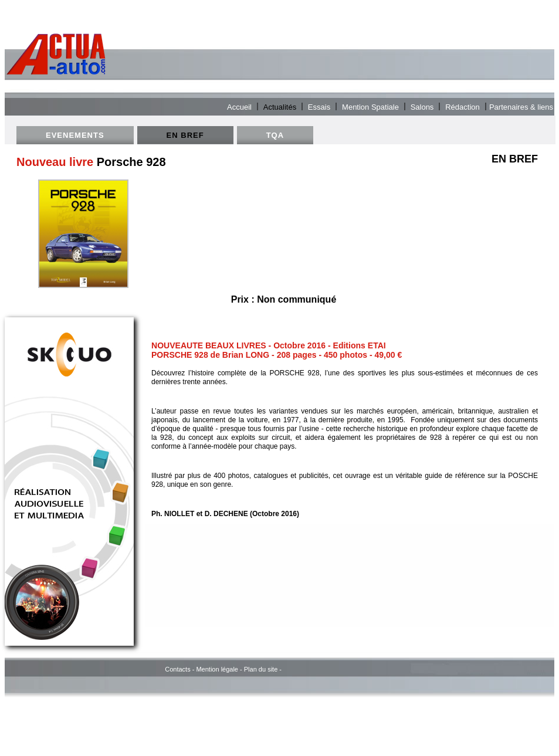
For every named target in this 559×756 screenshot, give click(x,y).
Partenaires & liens (521, 106)
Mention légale (217, 669)
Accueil (239, 106)
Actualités (280, 106)
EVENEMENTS (75, 135)
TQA (275, 135)
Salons (422, 106)
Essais (319, 106)
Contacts (177, 669)
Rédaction (463, 106)
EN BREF (185, 135)
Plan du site (261, 669)
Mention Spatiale (370, 106)
